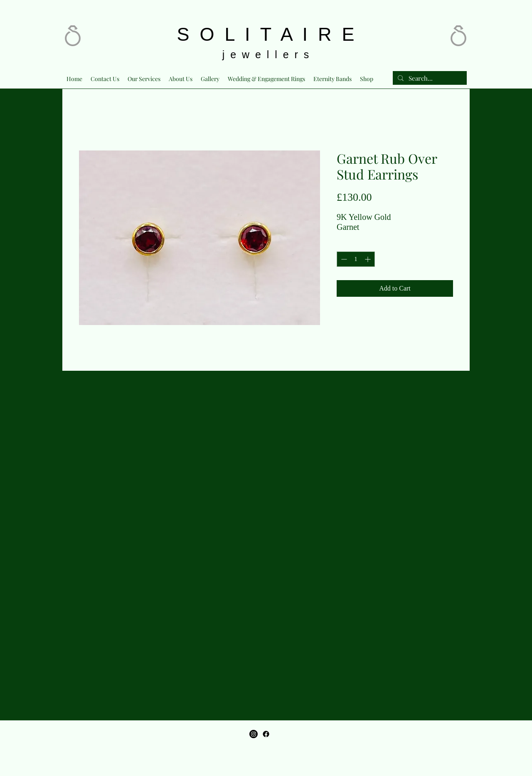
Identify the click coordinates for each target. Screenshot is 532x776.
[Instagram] (254, 734)
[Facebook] (266, 734)
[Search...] (429, 78)
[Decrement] (343, 259)
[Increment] (368, 259)
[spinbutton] (356, 259)
